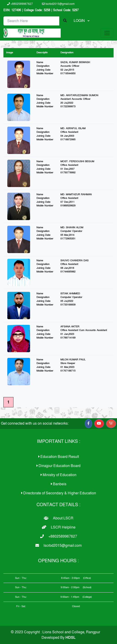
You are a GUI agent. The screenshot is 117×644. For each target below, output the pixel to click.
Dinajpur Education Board (58, 466)
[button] (88, 424)
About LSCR (59, 518)
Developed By (58, 638)
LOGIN (80, 21)
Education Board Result (59, 457)
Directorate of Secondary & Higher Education (59, 493)
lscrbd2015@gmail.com (58, 4)
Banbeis (59, 484)
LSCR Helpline (59, 527)
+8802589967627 (20, 4)
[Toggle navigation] (107, 33)
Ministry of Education (58, 475)
